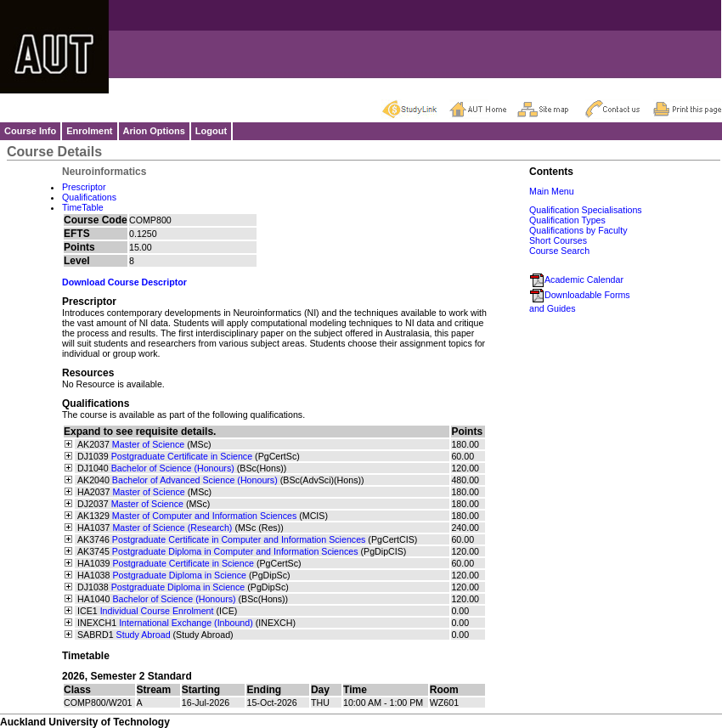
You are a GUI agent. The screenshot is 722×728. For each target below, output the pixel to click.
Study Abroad (144, 635)
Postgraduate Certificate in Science (182, 456)
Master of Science (148, 444)
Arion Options (154, 131)
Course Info (30, 131)
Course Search (559, 251)
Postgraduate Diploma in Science (179, 575)
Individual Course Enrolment (157, 611)
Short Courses (558, 240)
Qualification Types (567, 220)
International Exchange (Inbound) (186, 623)
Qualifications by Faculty (578, 230)
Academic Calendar (576, 279)
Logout (211, 131)
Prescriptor (84, 187)
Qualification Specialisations (586, 210)
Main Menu (552, 191)
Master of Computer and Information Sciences (204, 516)
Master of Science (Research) (172, 528)
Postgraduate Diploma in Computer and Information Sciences (235, 551)
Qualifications (89, 197)
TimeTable (83, 207)
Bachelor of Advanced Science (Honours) (195, 480)
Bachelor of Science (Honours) (173, 468)
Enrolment (89, 131)
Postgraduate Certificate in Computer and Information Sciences (239, 539)
